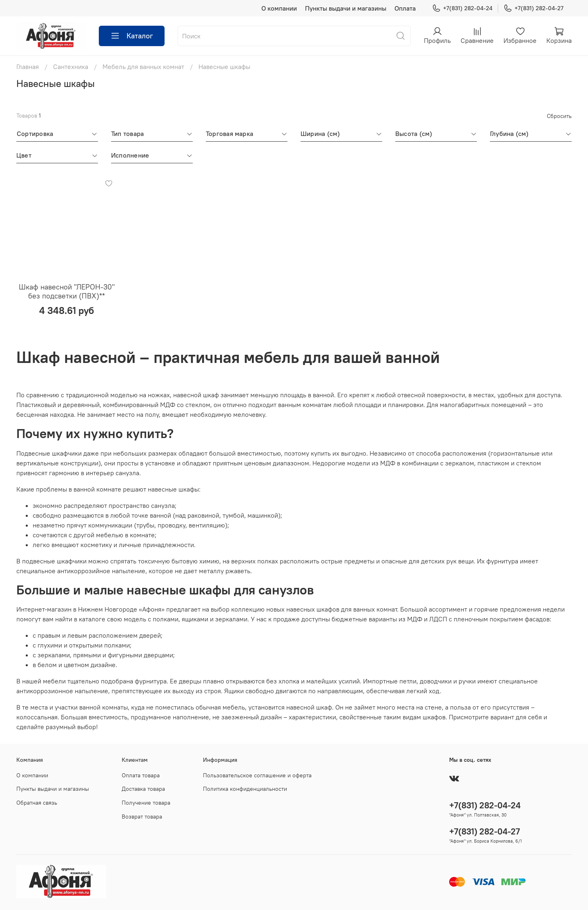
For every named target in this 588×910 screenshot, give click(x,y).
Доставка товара (143, 789)
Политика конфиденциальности (245, 789)
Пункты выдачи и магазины (346, 8)
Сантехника (71, 67)
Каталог (132, 36)
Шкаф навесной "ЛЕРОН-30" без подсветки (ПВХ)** (67, 291)
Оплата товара (141, 775)
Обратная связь (37, 803)
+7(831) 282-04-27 (533, 8)
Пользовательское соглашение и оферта (257, 775)
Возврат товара (142, 817)
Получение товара (146, 803)
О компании (279, 8)
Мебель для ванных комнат (143, 67)
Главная (28, 67)
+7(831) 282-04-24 (462, 8)
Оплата (405, 8)
